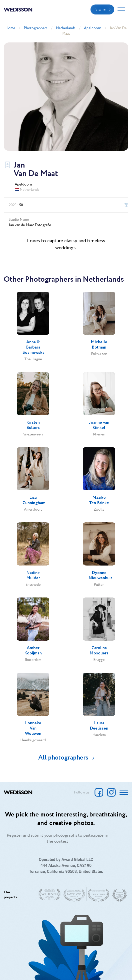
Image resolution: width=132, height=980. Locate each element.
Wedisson (18, 9)
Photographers (36, 28)
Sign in (101, 9)
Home (10, 28)
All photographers (63, 758)
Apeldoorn (93, 28)
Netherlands (66, 28)
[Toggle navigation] (121, 9)
